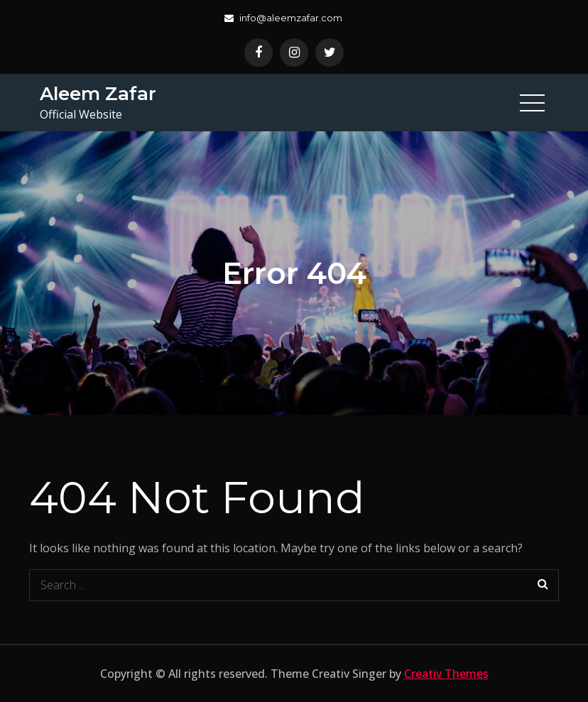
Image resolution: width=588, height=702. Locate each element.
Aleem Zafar (98, 94)
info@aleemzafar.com (283, 18)
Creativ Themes (446, 674)
